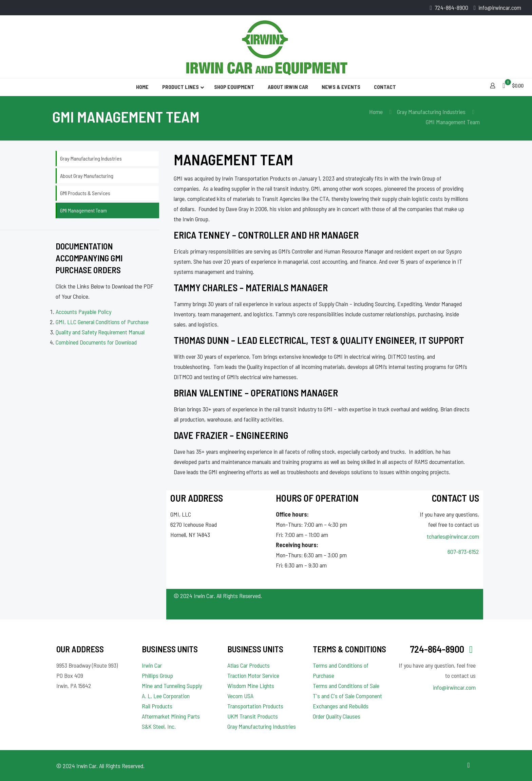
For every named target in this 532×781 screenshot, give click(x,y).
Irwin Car (152, 665)
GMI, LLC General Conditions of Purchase (102, 322)
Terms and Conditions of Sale (346, 686)
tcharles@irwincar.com (453, 536)
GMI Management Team (83, 210)
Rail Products (157, 706)
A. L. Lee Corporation (166, 696)
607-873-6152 (463, 552)
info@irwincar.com (454, 687)
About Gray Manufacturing (87, 176)
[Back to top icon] (469, 765)
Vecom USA (240, 696)
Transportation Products (255, 706)
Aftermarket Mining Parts (171, 716)
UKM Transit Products (253, 716)
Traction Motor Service (253, 675)
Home (376, 112)
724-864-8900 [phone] (451, 7)
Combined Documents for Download (96, 342)
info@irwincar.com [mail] (500, 7)
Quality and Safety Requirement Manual (100, 332)
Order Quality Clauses (337, 716)
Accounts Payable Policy (83, 312)
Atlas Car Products (249, 665)
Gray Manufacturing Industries (431, 112)
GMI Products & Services (85, 193)
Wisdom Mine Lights (251, 686)
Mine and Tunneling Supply (172, 686)
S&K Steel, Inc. (159, 726)
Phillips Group (157, 675)
